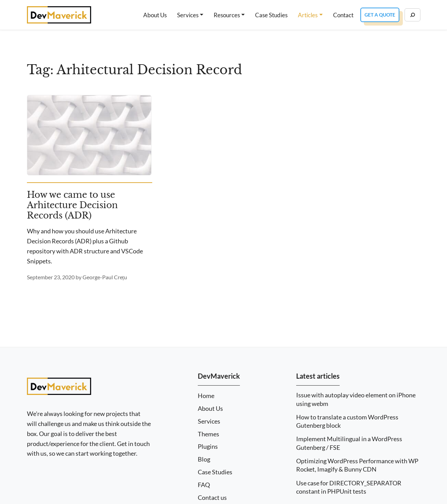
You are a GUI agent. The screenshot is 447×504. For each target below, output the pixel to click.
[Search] (412, 15)
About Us (155, 15)
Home (206, 396)
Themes (208, 434)
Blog (204, 459)
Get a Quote (380, 15)
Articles (308, 15)
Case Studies (271, 15)
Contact (343, 15)
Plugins (208, 447)
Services (188, 15)
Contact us (212, 498)
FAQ (204, 485)
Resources (227, 15)
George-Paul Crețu (105, 277)
